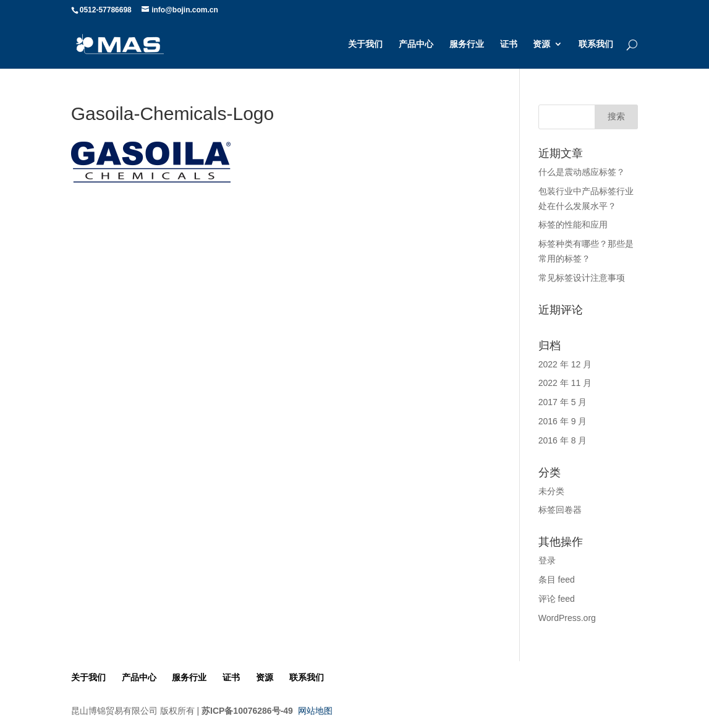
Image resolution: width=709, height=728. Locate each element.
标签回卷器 (560, 510)
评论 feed (557, 599)
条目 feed (557, 580)
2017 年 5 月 (563, 402)
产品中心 (416, 44)
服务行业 (467, 44)
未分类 (551, 491)
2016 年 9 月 (563, 421)
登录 (547, 560)
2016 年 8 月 (563, 440)
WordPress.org (567, 618)
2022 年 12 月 (565, 364)
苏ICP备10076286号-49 (247, 711)
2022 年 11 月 (565, 383)
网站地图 (315, 711)
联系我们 (596, 44)
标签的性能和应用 (573, 225)
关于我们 (365, 44)
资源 (541, 44)
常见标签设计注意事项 (582, 278)
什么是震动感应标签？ (582, 172)
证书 (509, 44)
